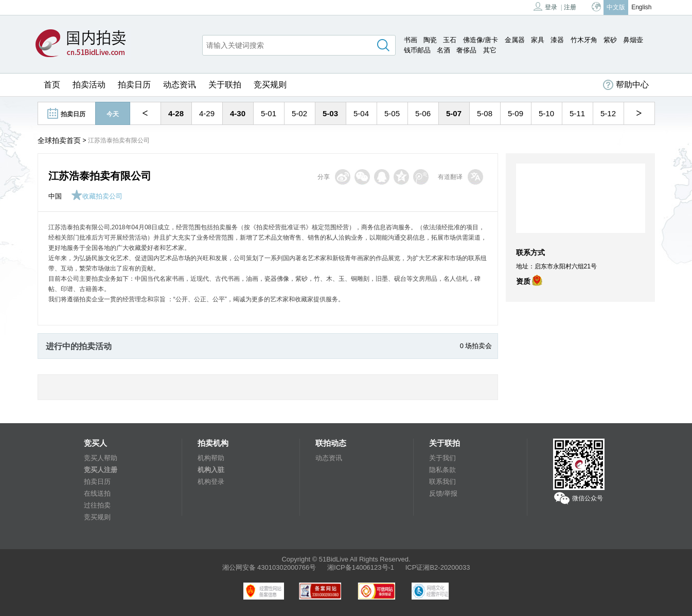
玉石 (450, 40)
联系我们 (442, 482)
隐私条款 (442, 470)
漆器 (557, 40)
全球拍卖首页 (59, 140)
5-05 (392, 113)
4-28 (176, 113)
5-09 (516, 113)
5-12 (608, 113)
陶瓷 (430, 40)
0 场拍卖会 (476, 346)
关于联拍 (225, 85)
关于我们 (442, 458)
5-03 (330, 113)
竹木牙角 (584, 40)
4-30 (238, 113)
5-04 (361, 113)
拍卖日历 (134, 85)
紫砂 (610, 40)
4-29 (207, 113)
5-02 (299, 113)
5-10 (546, 113)
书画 (411, 40)
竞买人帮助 (101, 458)
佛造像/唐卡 (481, 40)
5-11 (577, 113)
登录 (545, 6)
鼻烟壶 (633, 40)
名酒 (443, 50)
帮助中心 (626, 85)
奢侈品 (466, 50)
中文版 (616, 7)
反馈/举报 (443, 493)
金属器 (515, 40)
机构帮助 (211, 458)
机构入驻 (211, 470)
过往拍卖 (97, 505)
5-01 (269, 113)
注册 (570, 7)
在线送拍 (97, 493)
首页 (52, 85)
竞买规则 (270, 85)
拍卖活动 (89, 85)
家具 (538, 40)
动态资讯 (180, 85)
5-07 (454, 113)
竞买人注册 (101, 470)
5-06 (423, 113)
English (641, 7)
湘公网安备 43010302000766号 (269, 567)
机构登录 (211, 482)
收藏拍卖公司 (97, 196)
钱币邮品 (417, 50)
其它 (490, 50)
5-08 (485, 113)
